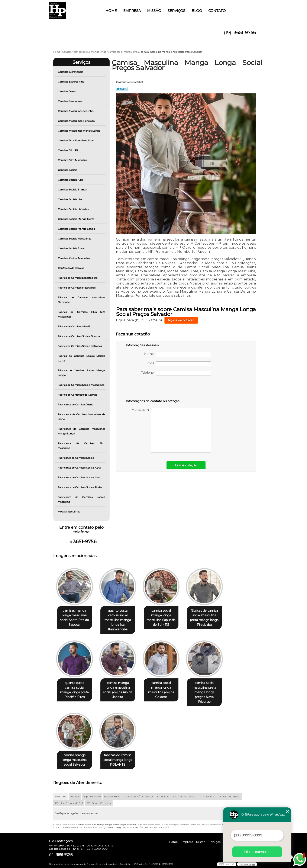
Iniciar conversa (257, 852)
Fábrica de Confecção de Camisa (78, 395)
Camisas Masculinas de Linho (76, 111)
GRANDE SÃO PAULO (139, 796)
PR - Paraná (206, 796)
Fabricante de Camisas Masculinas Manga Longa (82, 431)
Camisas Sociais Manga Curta (76, 219)
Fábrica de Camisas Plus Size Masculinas (82, 314)
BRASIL (75, 796)
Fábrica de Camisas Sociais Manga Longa (82, 373)
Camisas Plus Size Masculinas (76, 140)
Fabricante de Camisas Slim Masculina (82, 446)
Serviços (176, 11)
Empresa (132, 11)
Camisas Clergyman (71, 72)
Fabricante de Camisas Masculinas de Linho (82, 417)
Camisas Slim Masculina (73, 160)
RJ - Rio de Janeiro (229, 796)
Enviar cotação (186, 465)
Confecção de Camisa (71, 268)
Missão (154, 11)
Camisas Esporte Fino (71, 82)
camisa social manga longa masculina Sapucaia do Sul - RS (161, 618)
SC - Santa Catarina (99, 803)
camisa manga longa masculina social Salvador (75, 760)
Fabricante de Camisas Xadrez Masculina (82, 499)
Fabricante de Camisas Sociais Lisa (79, 477)
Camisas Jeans (67, 91)
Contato (217, 11)
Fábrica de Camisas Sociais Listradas (80, 346)
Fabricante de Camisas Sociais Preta (80, 487)
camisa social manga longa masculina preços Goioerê (161, 690)
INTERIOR (163, 796)
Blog (197, 11)
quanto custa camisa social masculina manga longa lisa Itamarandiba (118, 620)
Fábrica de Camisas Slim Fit (75, 326)
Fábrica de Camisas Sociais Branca (79, 336)
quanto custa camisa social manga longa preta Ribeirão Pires (74, 690)
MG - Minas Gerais (184, 796)
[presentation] (153, 388)
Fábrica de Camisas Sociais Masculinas (81, 385)
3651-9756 (245, 33)
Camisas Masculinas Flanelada (77, 121)
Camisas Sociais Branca (72, 189)
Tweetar (122, 89)
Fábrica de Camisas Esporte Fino (78, 278)
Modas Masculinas (69, 512)
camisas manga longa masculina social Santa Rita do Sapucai (74, 618)
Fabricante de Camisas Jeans (76, 404)
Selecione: (61, 796)
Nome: (178, 354)
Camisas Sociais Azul (71, 180)
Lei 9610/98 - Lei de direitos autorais (150, 827)
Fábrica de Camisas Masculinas (77, 288)
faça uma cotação (181, 320)
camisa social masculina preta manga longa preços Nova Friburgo (204, 692)
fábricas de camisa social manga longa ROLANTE (118, 760)
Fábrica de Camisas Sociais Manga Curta (82, 358)
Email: (178, 364)
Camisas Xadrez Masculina (74, 258)
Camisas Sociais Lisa (70, 199)
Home (111, 11)
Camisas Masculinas (70, 101)
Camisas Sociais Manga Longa (77, 229)
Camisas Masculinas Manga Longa (79, 131)
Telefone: (176, 373)
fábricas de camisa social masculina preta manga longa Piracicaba (204, 618)
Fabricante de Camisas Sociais (76, 458)
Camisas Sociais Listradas (73, 209)
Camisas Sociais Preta (71, 248)
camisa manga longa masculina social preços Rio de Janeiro (118, 690)
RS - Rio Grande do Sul (69, 803)
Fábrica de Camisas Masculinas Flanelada (82, 300)
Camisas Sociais (68, 170)
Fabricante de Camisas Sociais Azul (80, 468)
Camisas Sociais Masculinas (75, 239)
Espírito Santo (92, 796)
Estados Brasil (113, 796)
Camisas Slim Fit (68, 150)
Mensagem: (171, 430)
